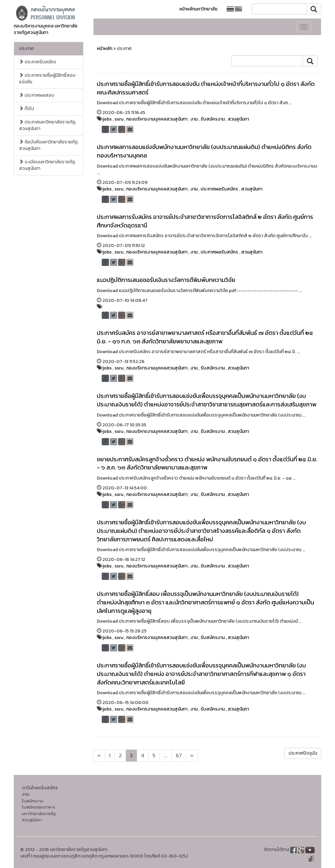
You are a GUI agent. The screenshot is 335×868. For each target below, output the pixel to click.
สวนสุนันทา (238, 119)
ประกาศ (26, 49)
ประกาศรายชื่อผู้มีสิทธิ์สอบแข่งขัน (47, 79)
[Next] (99, 756)
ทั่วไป (26, 109)
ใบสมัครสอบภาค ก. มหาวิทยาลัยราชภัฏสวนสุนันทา (39, 813)
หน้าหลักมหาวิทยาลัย (198, 9)
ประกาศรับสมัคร (38, 62)
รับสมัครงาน (213, 119)
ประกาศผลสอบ (37, 95)
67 (179, 755)
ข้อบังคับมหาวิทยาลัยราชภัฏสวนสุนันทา (48, 145)
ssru (119, 119)
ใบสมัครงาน (33, 801)
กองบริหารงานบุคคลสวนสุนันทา (157, 119)
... (166, 755)
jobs (107, 119)
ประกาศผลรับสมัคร (219, 189)
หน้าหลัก (105, 49)
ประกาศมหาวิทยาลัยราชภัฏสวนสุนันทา (47, 125)
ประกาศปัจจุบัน (303, 753)
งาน (194, 119)
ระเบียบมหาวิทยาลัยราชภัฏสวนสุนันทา (47, 165)
